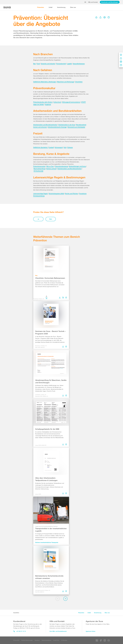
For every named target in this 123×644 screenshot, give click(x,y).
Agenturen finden (91, 631)
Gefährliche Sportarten (41, 147)
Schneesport (59, 147)
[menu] (96, 17)
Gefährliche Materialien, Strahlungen (45, 82)
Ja (38, 219)
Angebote (48, 104)
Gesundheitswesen (79, 64)
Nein (51, 219)
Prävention (41, 7)
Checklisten (79, 82)
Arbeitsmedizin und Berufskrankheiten (45, 125)
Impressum (37, 640)
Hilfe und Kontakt (93, 2)
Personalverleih (61, 64)
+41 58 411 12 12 (20, 631)
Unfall (51, 7)
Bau (34, 64)
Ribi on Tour (50, 166)
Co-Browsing (64, 640)
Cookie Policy (56, 640)
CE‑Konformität (38, 171)
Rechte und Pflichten (72, 194)
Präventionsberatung (61, 166)
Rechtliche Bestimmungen (27, 640)
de (85, 2)
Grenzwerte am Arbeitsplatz (76, 127)
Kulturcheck (57, 102)
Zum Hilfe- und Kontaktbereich (58, 631)
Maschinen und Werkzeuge (66, 82)
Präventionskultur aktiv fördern (43, 102)
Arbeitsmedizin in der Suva (67, 125)
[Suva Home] (7, 7)
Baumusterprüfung (39, 169)
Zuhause (70, 147)
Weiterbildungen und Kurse (77, 166)
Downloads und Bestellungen (110, 2)
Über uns (73, 7)
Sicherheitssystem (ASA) (56, 194)
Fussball (51, 147)
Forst (38, 64)
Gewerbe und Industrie (48, 64)
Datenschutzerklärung (46, 640)
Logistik (69, 64)
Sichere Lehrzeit (51, 169)
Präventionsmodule (39, 166)
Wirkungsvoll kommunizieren (71, 102)
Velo (65, 147)
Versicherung (61, 7)
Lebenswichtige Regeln (40, 194)
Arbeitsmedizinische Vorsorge (57, 127)
